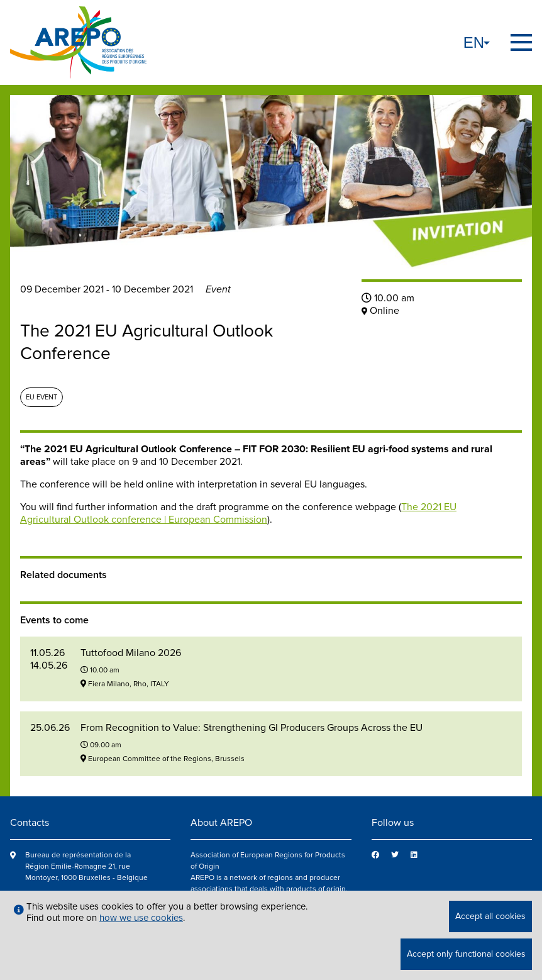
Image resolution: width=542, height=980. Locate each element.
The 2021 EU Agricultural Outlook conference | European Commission (238, 513)
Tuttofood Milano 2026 (131, 653)
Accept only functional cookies (466, 954)
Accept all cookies (490, 916)
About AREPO (221, 823)
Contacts (30, 823)
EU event (41, 397)
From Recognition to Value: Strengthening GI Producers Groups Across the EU (252, 728)
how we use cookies (141, 918)
